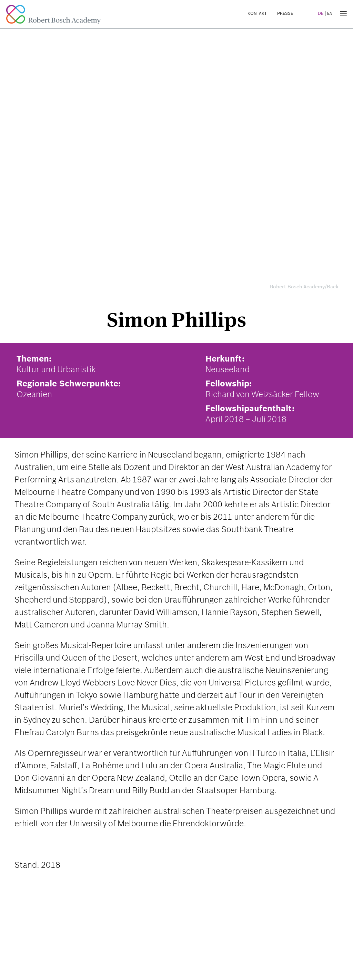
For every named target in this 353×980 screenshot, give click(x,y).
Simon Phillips (176, 320)
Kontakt (257, 13)
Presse (285, 13)
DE (321, 13)
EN (330, 13)
